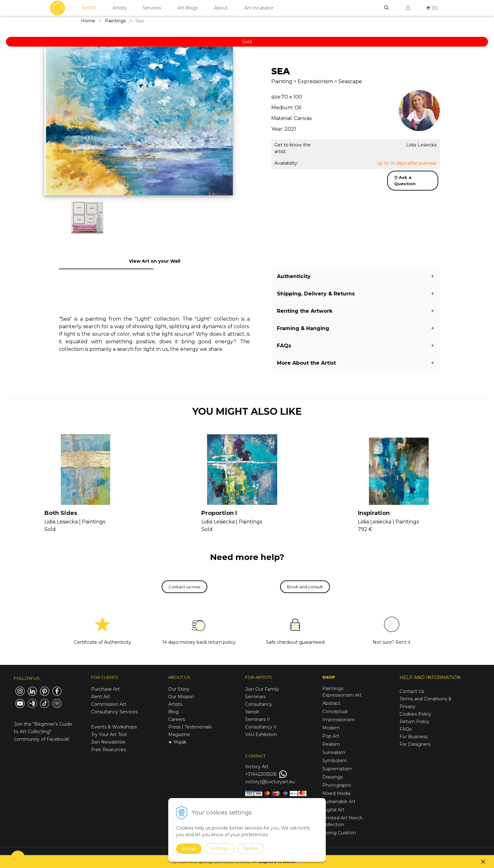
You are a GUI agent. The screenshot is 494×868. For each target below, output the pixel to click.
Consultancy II (261, 727)
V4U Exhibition (261, 734)
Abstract (331, 703)
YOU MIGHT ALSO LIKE (247, 411)
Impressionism (339, 720)
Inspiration (374, 513)
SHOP (89, 8)
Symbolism (335, 761)
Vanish (252, 712)
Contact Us (412, 691)
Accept (189, 848)
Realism (331, 744)
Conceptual (335, 711)
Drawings (333, 777)
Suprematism (337, 769)
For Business (414, 737)
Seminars (255, 697)
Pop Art (331, 736)
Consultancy (259, 704)
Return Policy (414, 722)
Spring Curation (339, 833)
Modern (331, 728)
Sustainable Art (339, 802)
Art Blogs (188, 8)
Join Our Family (262, 689)
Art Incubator (259, 8)
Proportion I (219, 513)
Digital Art (333, 810)
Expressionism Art (342, 695)
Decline (251, 848)
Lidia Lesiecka (421, 145)
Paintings (333, 688)
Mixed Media (336, 793)
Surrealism (334, 752)
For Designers (415, 744)
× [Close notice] (483, 862)
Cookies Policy (415, 714)
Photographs (337, 785)
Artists (119, 8)
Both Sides (61, 513)
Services (152, 8)
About (221, 8)
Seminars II (258, 719)
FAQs (405, 729)
